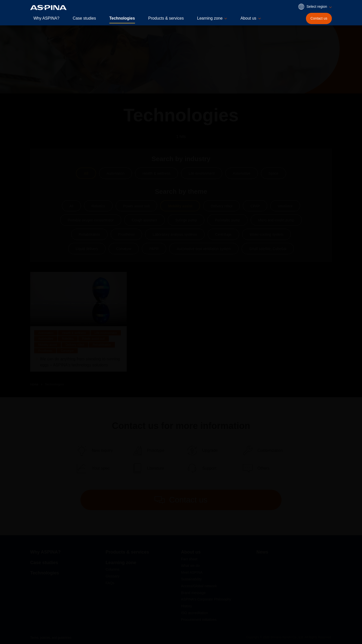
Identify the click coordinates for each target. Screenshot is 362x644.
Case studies (84, 18)
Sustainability (191, 579)
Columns (112, 569)
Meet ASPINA (192, 572)
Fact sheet (189, 559)
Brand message (193, 593)
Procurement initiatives (199, 620)
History (187, 606)
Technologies (122, 18)
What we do (190, 566)
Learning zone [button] (210, 18)
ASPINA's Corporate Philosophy (206, 599)
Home (34, 384)
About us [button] (248, 18)
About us (191, 552)
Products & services (166, 18)
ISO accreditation (194, 613)
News (262, 552)
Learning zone (121, 563)
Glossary (112, 576)
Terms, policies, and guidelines (51, 638)
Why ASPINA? (46, 18)
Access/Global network (199, 586)
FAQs (110, 583)
